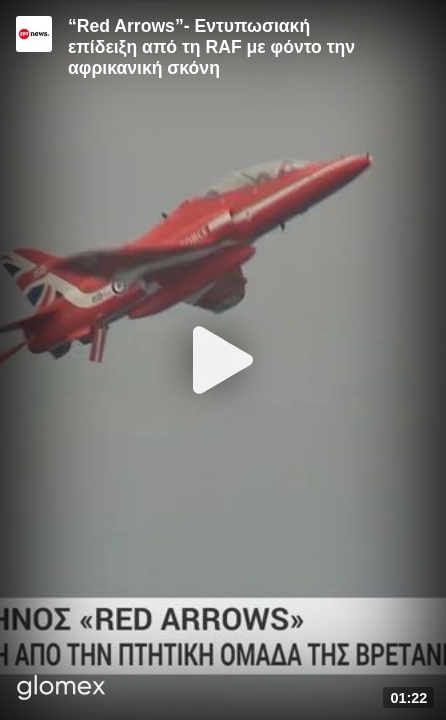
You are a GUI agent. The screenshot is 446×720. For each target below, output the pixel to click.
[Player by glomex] (61, 689)
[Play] (223, 360)
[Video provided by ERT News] (34, 34)
